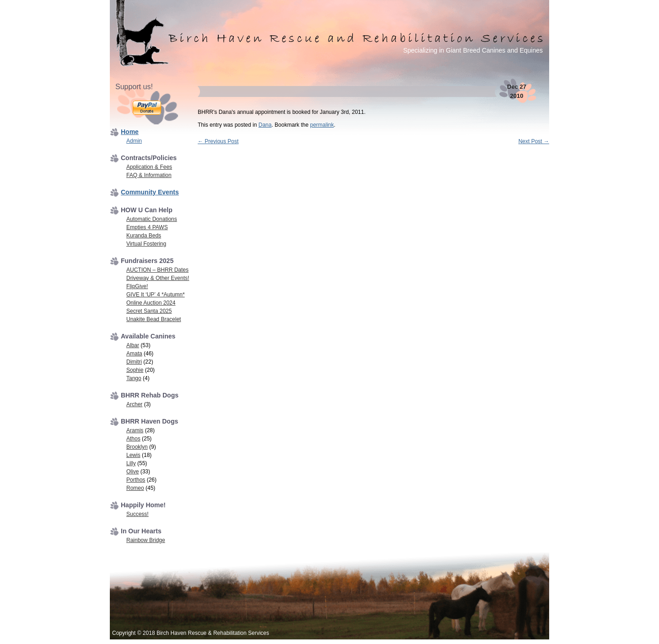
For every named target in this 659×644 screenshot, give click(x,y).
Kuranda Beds (144, 236)
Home (130, 132)
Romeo (135, 488)
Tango (134, 378)
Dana (265, 125)
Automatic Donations (152, 219)
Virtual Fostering (146, 244)
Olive (132, 472)
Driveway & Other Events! (158, 278)
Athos (133, 439)
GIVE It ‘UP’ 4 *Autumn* (156, 295)
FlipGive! (137, 286)
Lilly (131, 463)
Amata (134, 354)
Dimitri (134, 362)
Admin (134, 141)
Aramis (135, 430)
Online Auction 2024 (151, 303)
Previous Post (218, 141)
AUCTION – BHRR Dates (157, 270)
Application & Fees (149, 167)
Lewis (133, 455)
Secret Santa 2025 (149, 311)
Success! (138, 514)
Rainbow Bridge (146, 540)
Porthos (136, 480)
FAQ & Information (149, 175)
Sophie (135, 370)
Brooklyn (137, 447)
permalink (322, 125)
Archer (134, 404)
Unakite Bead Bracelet (154, 319)
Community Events (150, 192)
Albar (133, 345)
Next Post (534, 141)
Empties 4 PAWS (147, 227)
